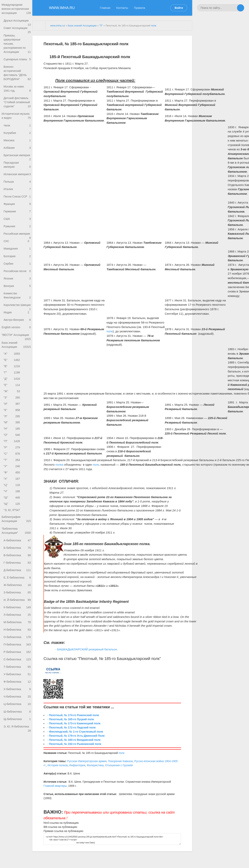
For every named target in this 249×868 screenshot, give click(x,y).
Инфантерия (77, 765)
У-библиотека (17, 713)
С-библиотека (17, 697)
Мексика (17, 148)
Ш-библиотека (17, 751)
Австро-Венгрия (17, 343)
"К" (12, 437)
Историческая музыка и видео (16, 123)
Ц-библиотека (17, 743)
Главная (105, 8)
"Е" (12, 411)
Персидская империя (17, 178)
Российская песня (17, 288)
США (17, 234)
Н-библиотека (17, 666)
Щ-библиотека (17, 759)
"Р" (12, 476)
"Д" (12, 404)
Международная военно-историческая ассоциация (16, 9)
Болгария (17, 273)
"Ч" (12, 522)
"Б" (12, 385)
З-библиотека (17, 627)
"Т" (12, 489)
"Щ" (12, 535)
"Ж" (12, 417)
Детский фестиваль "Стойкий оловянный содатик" (17, 109)
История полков (58, 765)
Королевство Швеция (17, 326)
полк (154, 26)
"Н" (12, 457)
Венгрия (17, 304)
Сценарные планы (17, 65)
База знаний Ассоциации (16, 369)
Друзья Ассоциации (17, 22)
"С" (12, 483)
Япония (17, 296)
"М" (12, 450)
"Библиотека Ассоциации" (16, 563)
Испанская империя (17, 188)
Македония (17, 265)
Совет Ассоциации (17, 31)
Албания (17, 156)
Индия (17, 335)
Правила (140, 8)
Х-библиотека (17, 728)
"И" (12, 430)
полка (59, 465)
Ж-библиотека (17, 619)
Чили (17, 133)
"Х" (12, 509)
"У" (12, 496)
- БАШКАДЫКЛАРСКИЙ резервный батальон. (86, 649)
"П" (12, 470)
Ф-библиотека (17, 720)
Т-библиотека (17, 705)
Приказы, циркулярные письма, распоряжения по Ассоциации (17, 49)
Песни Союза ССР (17, 211)
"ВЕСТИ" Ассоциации (16, 360)
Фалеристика (95, 765)
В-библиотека (17, 588)
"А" (12, 378)
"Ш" (12, 529)
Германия (17, 226)
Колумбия (17, 140)
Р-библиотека (17, 689)
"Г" (12, 398)
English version (16, 351)
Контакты (122, 8)
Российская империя (17, 251)
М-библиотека (17, 658)
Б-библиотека (17, 581)
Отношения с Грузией (119, 765)
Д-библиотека (17, 604)
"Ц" (12, 515)
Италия (17, 203)
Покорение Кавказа (120, 761)
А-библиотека (17, 573)
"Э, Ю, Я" (12, 541)
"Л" (12, 444)
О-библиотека (17, 674)
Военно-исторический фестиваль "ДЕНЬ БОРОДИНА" (17, 79)
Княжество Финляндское (17, 314)
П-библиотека (17, 681)
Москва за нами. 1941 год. (17, 95)
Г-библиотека (17, 596)
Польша (16, 195)
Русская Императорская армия (87, 761)
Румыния (17, 242)
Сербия (17, 281)
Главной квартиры (55, 786)
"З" (12, 424)
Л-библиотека (17, 650)
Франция (17, 219)
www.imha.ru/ (58, 26)
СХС (16, 257)
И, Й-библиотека (17, 635)
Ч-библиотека (17, 736)
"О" (12, 463)
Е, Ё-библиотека (17, 612)
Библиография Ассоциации (16, 551)
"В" (12, 391)
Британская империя (17, 166)
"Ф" (12, 502)
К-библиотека (17, 643)
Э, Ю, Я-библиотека (17, 768)
